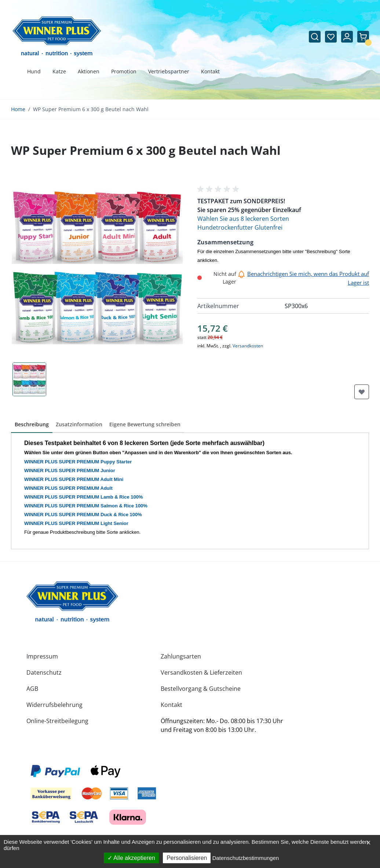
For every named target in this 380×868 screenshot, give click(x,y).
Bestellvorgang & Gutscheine (201, 689)
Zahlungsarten (181, 656)
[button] (219, 189)
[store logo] (72, 602)
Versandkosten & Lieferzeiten (201, 672)
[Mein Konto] (347, 37)
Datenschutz (44, 672)
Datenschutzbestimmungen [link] (246, 858)
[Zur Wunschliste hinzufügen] (362, 392)
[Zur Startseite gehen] (57, 37)
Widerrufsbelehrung (54, 705)
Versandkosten (248, 346)
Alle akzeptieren (131, 858)
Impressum (42, 656)
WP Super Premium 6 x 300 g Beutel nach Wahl (91, 109)
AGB (32, 689)
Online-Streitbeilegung (57, 721)
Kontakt (171, 705)
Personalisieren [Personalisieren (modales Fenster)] (187, 858)
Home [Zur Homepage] (18, 109)
